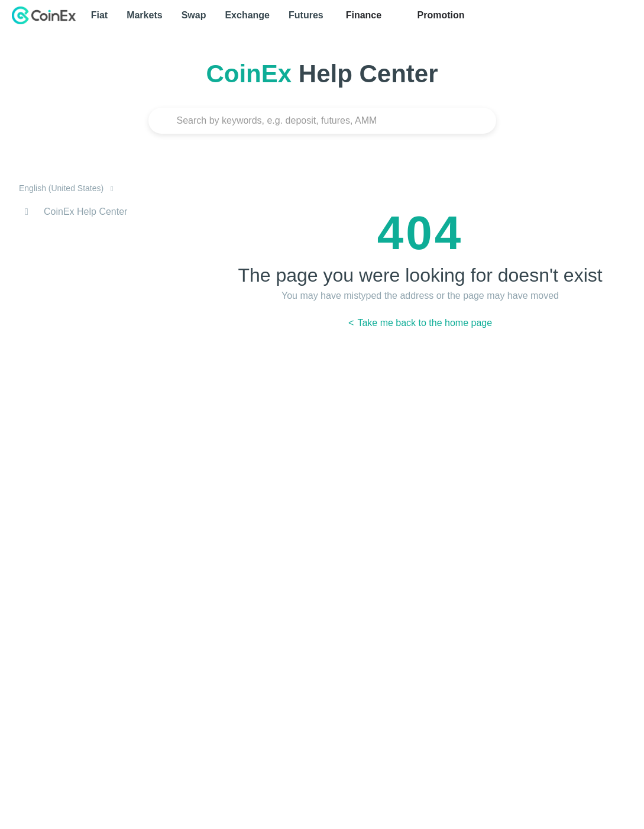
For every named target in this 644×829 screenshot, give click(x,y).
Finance (364, 15)
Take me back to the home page (423, 323)
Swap (194, 15)
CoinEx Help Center (85, 212)
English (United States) (62, 188)
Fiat (99, 15)
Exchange (247, 15)
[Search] (322, 121)
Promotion (439, 15)
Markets (144, 15)
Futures (306, 15)
